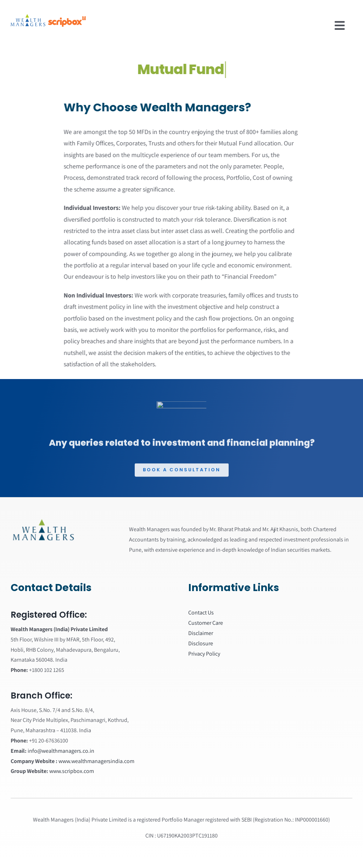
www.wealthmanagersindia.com (96, 761)
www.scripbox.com (72, 771)
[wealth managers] (47, 8)
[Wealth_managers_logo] (43, 521)
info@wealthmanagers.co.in (61, 751)
